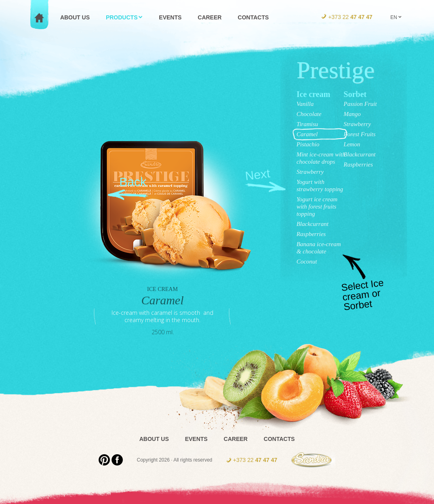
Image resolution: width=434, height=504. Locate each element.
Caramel (307, 134)
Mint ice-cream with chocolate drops (321, 158)
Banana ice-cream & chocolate (319, 248)
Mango (352, 114)
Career (236, 439)
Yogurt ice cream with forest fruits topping (317, 207)
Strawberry (310, 172)
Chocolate (309, 114)
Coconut (307, 261)
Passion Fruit (360, 104)
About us (154, 439)
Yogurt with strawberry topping (320, 186)
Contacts (279, 439)
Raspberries (311, 234)
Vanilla (305, 104)
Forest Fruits (359, 134)
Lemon (352, 144)
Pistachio (308, 144)
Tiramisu (307, 124)
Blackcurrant (313, 224)
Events (196, 439)
